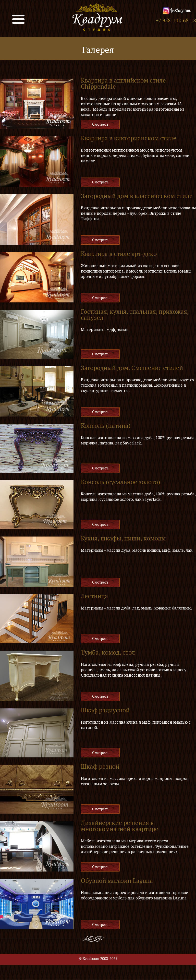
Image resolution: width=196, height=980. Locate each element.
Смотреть (100, 124)
